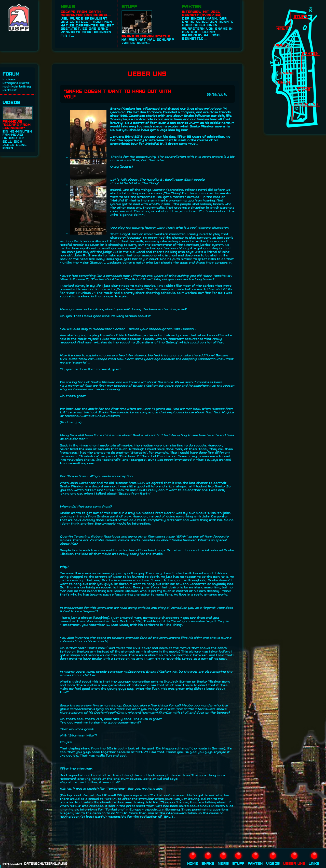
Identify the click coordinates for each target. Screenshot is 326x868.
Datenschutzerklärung (46, 864)
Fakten (192, 6)
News (68, 6)
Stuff (129, 6)
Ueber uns (294, 859)
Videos (11, 102)
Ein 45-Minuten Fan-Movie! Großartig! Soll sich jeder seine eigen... (18, 128)
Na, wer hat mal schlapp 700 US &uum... (148, 27)
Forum (11, 74)
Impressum (12, 864)
